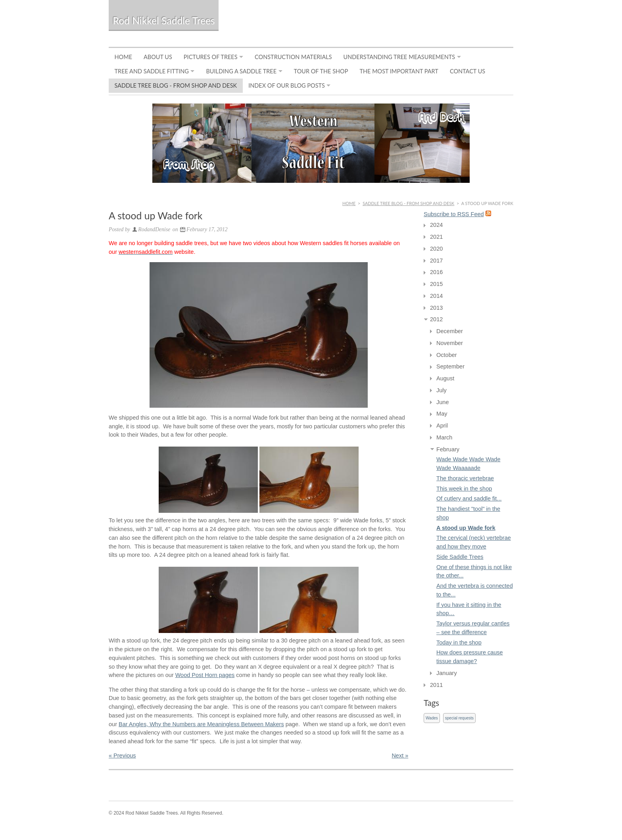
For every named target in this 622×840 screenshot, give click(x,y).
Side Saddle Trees (460, 557)
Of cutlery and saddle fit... (469, 499)
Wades (432, 718)
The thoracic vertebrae (465, 478)
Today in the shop (459, 642)
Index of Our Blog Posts (287, 85)
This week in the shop (464, 489)
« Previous (122, 756)
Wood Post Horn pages (205, 675)
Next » (400, 756)
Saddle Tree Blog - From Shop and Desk (176, 85)
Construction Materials (293, 57)
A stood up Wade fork (466, 528)
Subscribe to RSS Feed (454, 214)
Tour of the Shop (321, 71)
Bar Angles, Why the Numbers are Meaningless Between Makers (201, 724)
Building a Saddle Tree (241, 71)
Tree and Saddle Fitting (152, 71)
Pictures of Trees (211, 57)
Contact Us (467, 71)
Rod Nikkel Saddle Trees (164, 20)
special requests (459, 718)
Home (124, 57)
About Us (158, 57)
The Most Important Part (399, 71)
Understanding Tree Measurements (399, 57)
